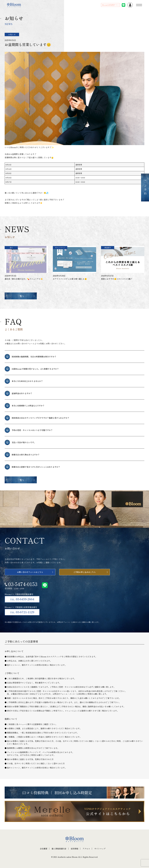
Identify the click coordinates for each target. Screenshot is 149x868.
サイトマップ (100, 849)
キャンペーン (60, 248)
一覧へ (21, 296)
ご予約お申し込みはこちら (85, 572)
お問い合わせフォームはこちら (30, 572)
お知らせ (12, 34)
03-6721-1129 (22, 612)
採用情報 (74, 849)
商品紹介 (108, 248)
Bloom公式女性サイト (110, 5)
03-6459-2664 (22, 599)
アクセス (86, 849)
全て (11, 248)
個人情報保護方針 (59, 849)
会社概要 (44, 849)
